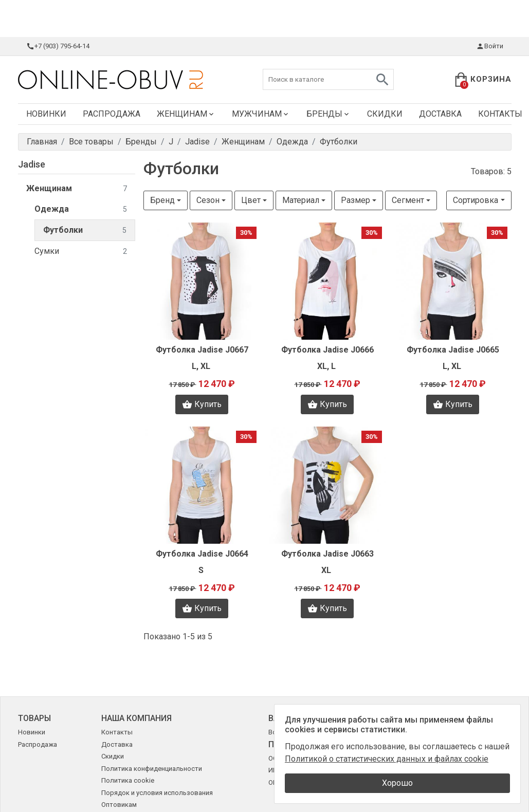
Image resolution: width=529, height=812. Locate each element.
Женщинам (186, 114)
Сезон (208, 200)
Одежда (81, 209)
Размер (355, 200)
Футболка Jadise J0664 (202, 554)
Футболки (85, 230)
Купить (202, 404)
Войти (490, 46)
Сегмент (408, 200)
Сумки (81, 252)
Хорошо (397, 783)
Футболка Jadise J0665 (453, 350)
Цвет (251, 200)
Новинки (46, 114)
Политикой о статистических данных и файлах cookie (387, 759)
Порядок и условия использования (157, 793)
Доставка (440, 114)
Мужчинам (261, 114)
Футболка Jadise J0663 (327, 554)
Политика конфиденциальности (152, 769)
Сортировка (476, 200)
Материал (301, 200)
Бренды (329, 114)
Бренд (162, 200)
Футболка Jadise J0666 (327, 350)
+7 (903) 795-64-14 (58, 46)
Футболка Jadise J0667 (202, 350)
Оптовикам (119, 805)
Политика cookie (128, 780)
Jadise (32, 164)
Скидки (385, 114)
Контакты (117, 732)
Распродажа (112, 114)
